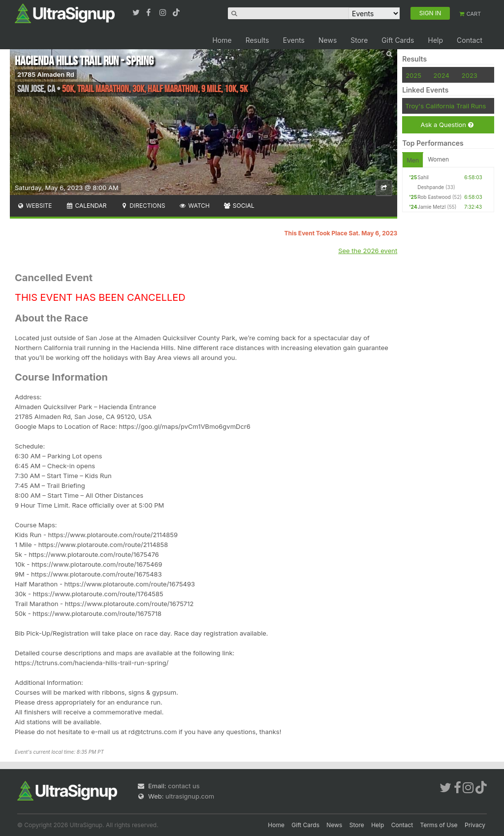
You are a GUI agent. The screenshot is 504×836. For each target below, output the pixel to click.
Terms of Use (439, 825)
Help (435, 40)
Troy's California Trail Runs (445, 106)
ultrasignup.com (190, 796)
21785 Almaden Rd (46, 74)
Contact (470, 40)
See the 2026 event (368, 251)
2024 (441, 75)
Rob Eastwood (434, 197)
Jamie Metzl (431, 207)
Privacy (475, 825)
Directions (142, 206)
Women (438, 159)
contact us (184, 786)
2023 (470, 75)
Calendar (86, 206)
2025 (413, 75)
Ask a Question (447, 125)
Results (257, 40)
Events (294, 40)
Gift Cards (398, 40)
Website (34, 206)
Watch (194, 206)
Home (222, 40)
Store (359, 40)
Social (239, 206)
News (328, 40)
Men (413, 160)
